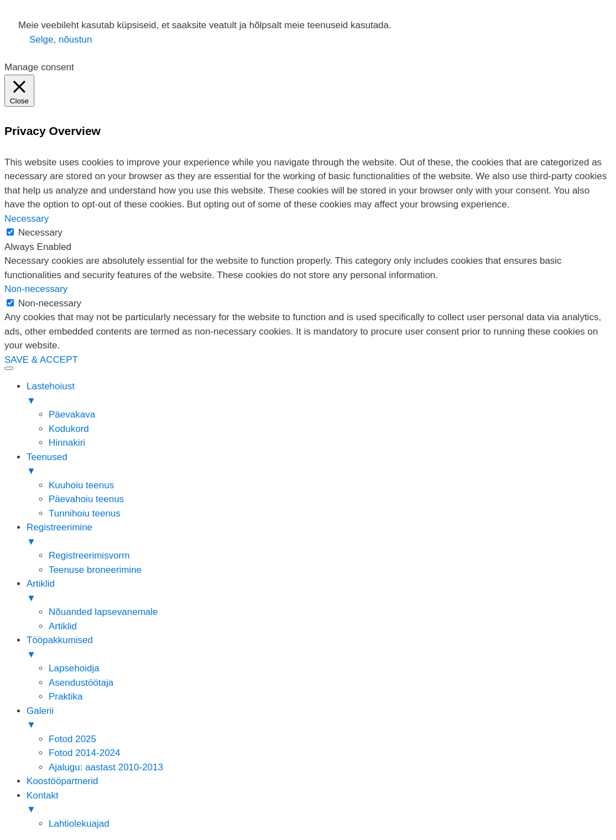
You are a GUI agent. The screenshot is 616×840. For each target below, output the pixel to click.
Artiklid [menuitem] (319, 592)
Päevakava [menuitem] (72, 414)
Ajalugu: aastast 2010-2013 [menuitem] (106, 767)
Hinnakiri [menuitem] (67, 443)
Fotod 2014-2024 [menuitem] (85, 753)
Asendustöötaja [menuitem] (81, 683)
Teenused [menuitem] (319, 465)
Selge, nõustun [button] (61, 40)
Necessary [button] (27, 219)
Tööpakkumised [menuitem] (319, 648)
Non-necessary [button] (36, 289)
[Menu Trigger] (9, 368)
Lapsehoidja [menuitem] (74, 668)
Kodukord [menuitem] (69, 429)
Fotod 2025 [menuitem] (72, 739)
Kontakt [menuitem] (319, 804)
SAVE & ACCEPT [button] (41, 360)
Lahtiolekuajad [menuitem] (79, 824)
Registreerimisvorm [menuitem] (89, 555)
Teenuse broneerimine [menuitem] (95, 570)
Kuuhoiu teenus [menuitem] (81, 485)
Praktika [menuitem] (66, 696)
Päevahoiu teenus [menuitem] (86, 499)
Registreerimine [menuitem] (319, 535)
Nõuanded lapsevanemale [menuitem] (103, 612)
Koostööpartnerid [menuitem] (62, 781)
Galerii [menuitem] (319, 719)
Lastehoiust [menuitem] (319, 394)
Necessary (40, 233)
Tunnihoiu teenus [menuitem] (85, 513)
